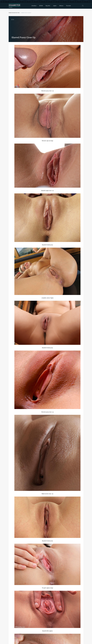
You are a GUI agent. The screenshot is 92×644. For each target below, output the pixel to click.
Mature (61, 6)
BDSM (41, 6)
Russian (68, 6)
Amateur (34, 6)
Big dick (48, 6)
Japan (55, 6)
